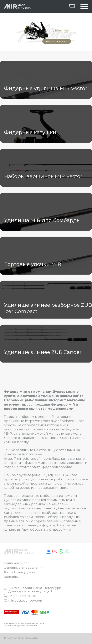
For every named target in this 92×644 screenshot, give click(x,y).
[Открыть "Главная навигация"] (84, 7)
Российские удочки (20, 572)
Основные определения (24, 568)
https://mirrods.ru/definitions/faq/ (31, 459)
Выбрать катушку (57, 41)
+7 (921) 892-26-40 (56, 475)
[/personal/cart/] (72, 6)
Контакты (11, 577)
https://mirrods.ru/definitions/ (50, 421)
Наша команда (16, 563)
